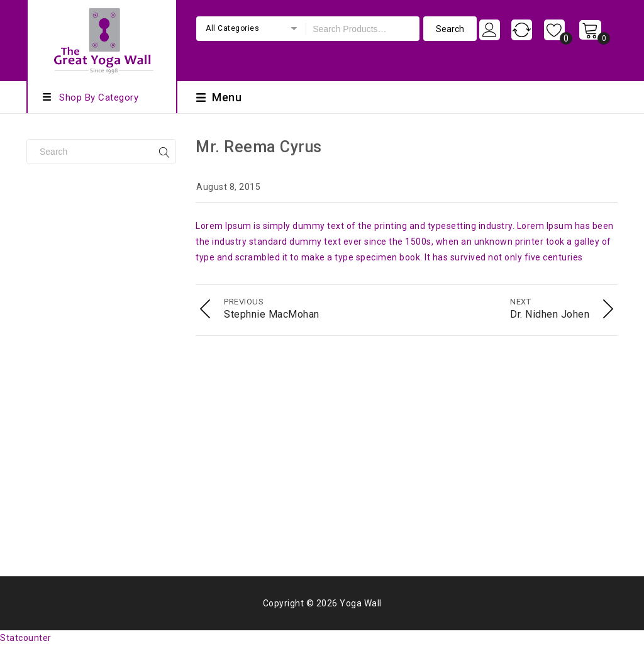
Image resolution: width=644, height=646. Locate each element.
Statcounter (26, 638)
